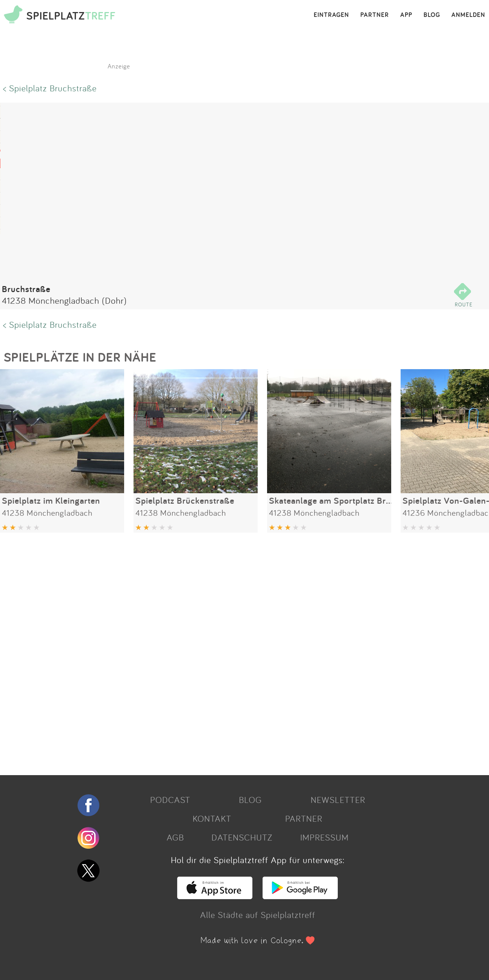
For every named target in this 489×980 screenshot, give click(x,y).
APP (406, 15)
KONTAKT (212, 818)
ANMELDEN (468, 15)
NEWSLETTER (338, 800)
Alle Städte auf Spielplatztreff (258, 915)
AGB (175, 837)
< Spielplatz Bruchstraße (50, 88)
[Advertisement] (226, 651)
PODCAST (170, 800)
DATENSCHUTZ (242, 837)
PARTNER (375, 15)
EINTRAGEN (331, 15)
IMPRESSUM (324, 837)
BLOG (432, 15)
